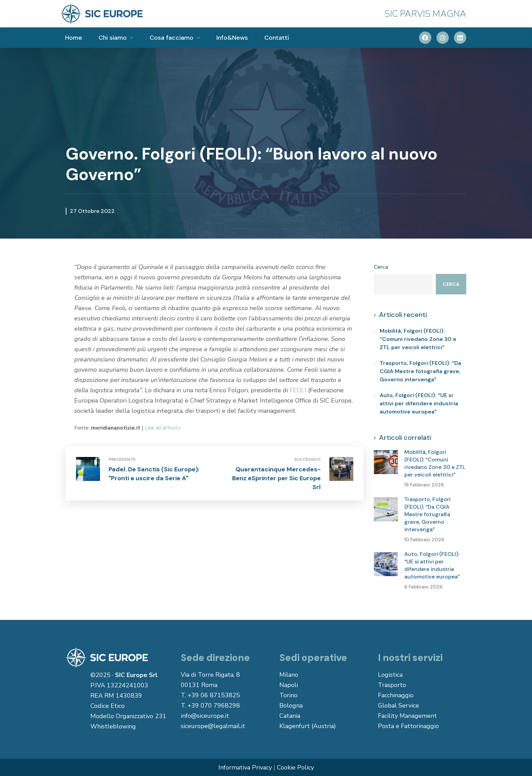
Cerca (381, 267)
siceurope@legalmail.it (213, 726)
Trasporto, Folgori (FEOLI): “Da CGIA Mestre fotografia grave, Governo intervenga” (420, 371)
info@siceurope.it (205, 716)
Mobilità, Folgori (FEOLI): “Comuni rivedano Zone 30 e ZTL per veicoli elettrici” (418, 339)
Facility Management (407, 716)
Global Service (398, 705)
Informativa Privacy (245, 767)
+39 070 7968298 (214, 705)
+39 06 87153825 (214, 695)
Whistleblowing (113, 726)
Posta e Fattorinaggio (408, 726)
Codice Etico (107, 706)
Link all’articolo (163, 428)
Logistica (390, 675)
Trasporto (392, 685)
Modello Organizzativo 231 (128, 716)
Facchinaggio (396, 695)
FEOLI (298, 390)
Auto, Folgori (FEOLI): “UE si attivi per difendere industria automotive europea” (419, 403)
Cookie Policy (295, 767)
